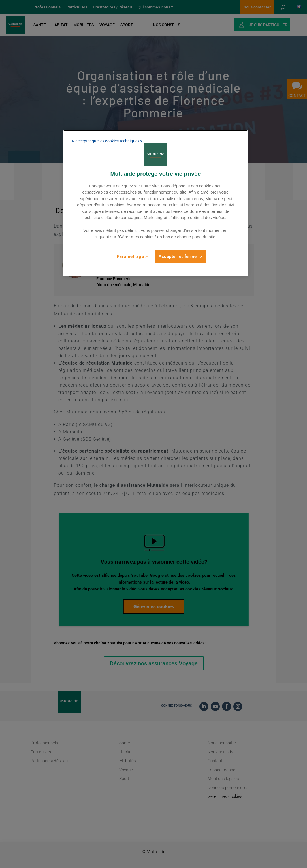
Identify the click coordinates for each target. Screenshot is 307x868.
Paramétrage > (132, 256)
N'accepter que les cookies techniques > (107, 141)
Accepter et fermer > (181, 256)
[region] (155, 203)
